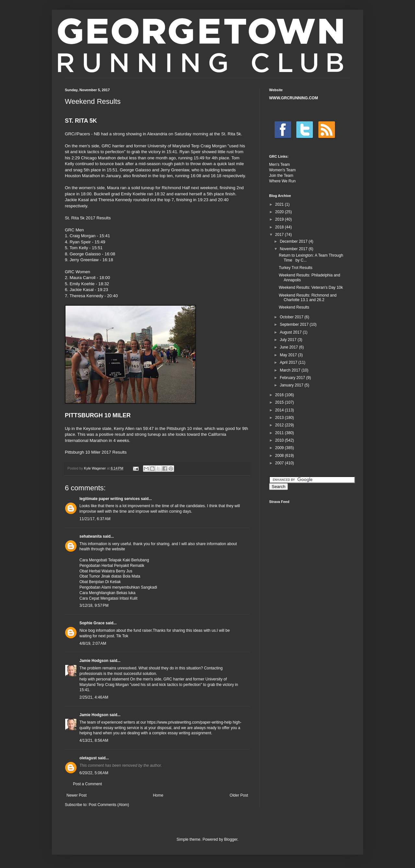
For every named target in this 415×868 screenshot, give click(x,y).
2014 (280, 410)
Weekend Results (294, 307)
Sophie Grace (92, 623)
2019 (280, 219)
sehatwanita (91, 536)
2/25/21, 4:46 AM (94, 697)
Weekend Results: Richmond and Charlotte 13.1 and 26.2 (308, 298)
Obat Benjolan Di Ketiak (100, 582)
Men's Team (279, 165)
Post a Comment (87, 784)
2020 (280, 212)
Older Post (239, 795)
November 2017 (294, 249)
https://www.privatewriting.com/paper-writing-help (190, 722)
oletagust (88, 758)
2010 (280, 440)
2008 (280, 456)
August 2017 (291, 332)
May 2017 (289, 355)
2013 (280, 418)
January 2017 (292, 385)
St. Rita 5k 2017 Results (88, 218)
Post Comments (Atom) (109, 805)
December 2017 (294, 241)
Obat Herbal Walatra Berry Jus (106, 571)
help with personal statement (104, 679)
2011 (280, 433)
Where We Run (282, 181)
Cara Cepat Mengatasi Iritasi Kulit (108, 598)
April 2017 (289, 362)
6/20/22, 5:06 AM (94, 773)
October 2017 (292, 317)
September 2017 (295, 324)
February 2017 (293, 378)
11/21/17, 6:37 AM (95, 519)
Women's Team (282, 170)
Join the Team (281, 176)
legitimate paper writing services (110, 499)
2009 (280, 448)
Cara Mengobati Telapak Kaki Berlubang (114, 560)
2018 (280, 227)
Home (158, 795)
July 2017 (289, 340)
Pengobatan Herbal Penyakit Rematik (112, 566)
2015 (280, 402)
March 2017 (291, 370)
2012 (280, 425)
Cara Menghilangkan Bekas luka (107, 593)
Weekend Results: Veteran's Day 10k (311, 287)
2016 (280, 395)
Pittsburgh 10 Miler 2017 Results (96, 452)
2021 (280, 204)
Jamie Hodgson (94, 661)
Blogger (231, 839)
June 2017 (289, 347)
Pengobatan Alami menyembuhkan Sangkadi (118, 587)
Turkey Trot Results (296, 268)
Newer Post (77, 795)
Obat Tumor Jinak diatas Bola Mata (110, 576)
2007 (280, 463)
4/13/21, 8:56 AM (94, 740)
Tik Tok (122, 636)
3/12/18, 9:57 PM (94, 605)
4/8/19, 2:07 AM (93, 643)
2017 (280, 235)
